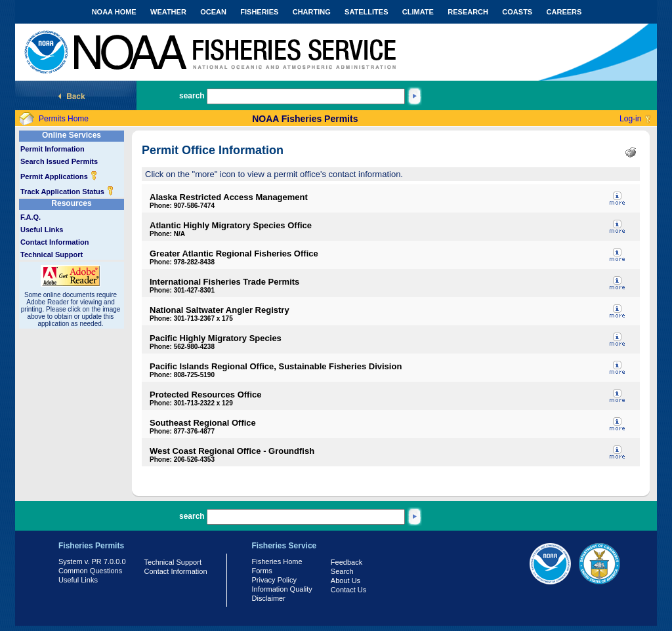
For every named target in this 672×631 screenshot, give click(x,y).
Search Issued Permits (59, 161)
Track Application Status (67, 192)
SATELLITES (366, 12)
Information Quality (282, 589)
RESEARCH (468, 12)
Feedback (346, 562)
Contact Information (55, 242)
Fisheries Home (277, 561)
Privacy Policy (274, 580)
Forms (262, 571)
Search (342, 571)
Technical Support (52, 254)
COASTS (517, 12)
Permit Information (52, 149)
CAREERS (564, 12)
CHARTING (312, 12)
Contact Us (348, 590)
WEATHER (168, 12)
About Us (346, 580)
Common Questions (90, 571)
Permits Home (64, 119)
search (192, 96)
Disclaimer (269, 598)
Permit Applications (59, 176)
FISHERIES (259, 12)
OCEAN (213, 12)
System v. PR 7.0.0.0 (92, 561)
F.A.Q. (31, 217)
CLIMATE (418, 12)
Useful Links (42, 230)
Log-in (630, 119)
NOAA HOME (114, 12)
